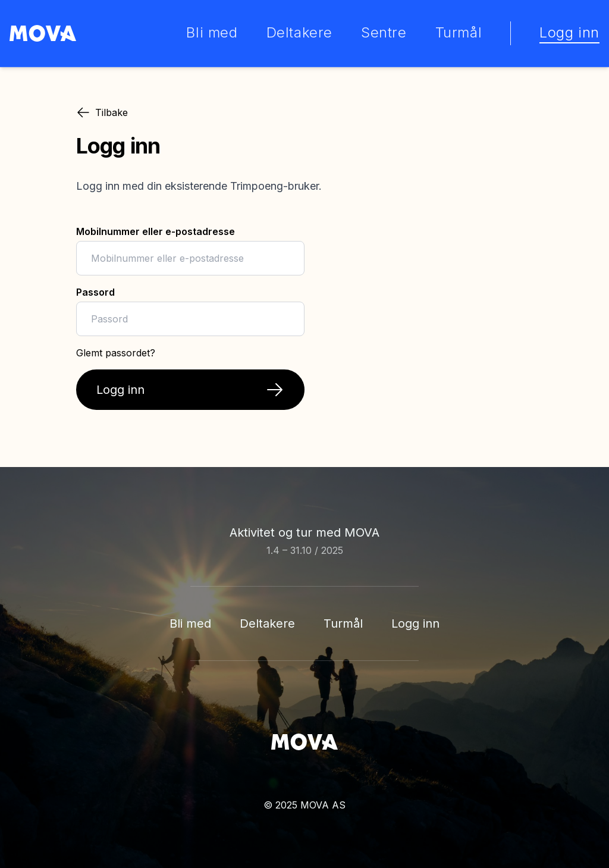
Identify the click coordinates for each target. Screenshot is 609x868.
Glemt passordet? (116, 353)
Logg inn (415, 623)
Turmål (343, 623)
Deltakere (267, 623)
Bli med (190, 623)
